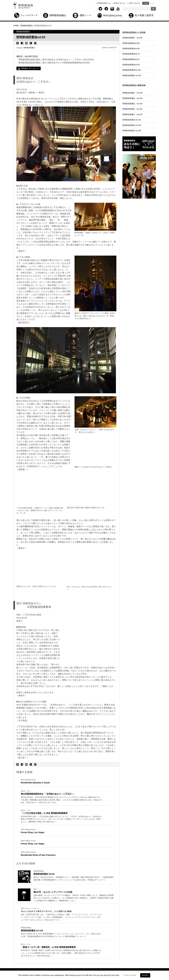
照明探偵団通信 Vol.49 (44, 874)
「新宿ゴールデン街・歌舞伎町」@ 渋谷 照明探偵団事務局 (48, 947)
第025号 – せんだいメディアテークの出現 (53, 892)
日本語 (146, 3)
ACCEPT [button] (145, 975)
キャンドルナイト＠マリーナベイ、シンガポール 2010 (46, 911)
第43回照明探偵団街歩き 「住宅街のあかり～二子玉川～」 (48, 794)
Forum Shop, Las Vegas (33, 832)
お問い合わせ (134, 3)
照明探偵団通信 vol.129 (32, 931)
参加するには (120, 3)
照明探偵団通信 (29, 48)
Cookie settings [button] (130, 975)
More (62, 800)
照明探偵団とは (104, 3)
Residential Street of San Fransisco (38, 855)
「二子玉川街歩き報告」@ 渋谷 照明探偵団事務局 (44, 813)
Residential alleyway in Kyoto (35, 783)
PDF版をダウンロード (30, 68)
